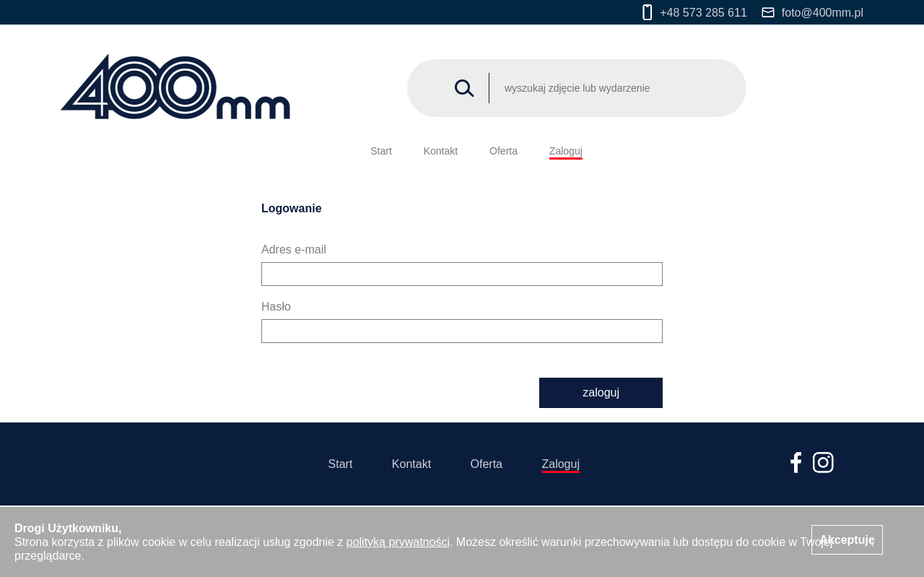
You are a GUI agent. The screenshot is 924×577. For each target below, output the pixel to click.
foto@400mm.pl (812, 13)
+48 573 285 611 (695, 12)
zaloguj (601, 392)
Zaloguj (566, 151)
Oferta (504, 151)
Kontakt (441, 151)
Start (381, 151)
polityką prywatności (398, 542)
